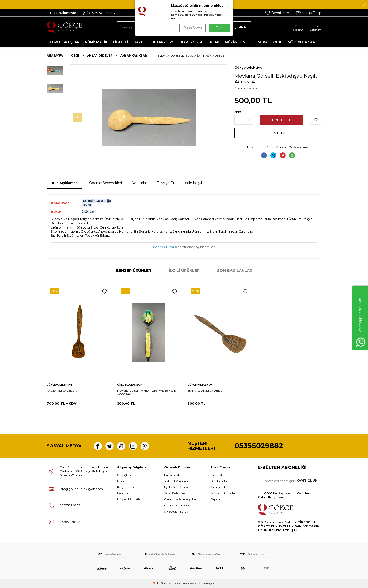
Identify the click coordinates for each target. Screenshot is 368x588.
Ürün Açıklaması (64, 183)
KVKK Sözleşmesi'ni (280, 493)
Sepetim (217, 499)
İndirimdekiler (220, 487)
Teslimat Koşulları (176, 481)
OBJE (278, 42)
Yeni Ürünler (219, 481)
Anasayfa (55, 55)
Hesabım (123, 493)
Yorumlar (140, 183)
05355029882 (259, 446)
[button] (80, 117)
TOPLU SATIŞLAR (64, 42)
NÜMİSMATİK (96, 42)
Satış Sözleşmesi (175, 493)
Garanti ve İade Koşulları (181, 499)
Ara (240, 27)
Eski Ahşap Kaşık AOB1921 (205, 390)
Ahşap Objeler (100, 55)
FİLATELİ (120, 42)
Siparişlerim (125, 475)
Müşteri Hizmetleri (130, 499)
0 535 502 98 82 (99, 13)
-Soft (159, 583)
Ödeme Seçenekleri (105, 183)
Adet (238, 112)
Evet (219, 28)
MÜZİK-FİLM (235, 42)
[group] (149, 117)
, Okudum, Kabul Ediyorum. (285, 495)
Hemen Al (278, 133)
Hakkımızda (63, 13)
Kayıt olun (307, 481)
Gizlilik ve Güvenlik (177, 505)
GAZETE (140, 42)
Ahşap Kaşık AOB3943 (62, 390)
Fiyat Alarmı (276, 147)
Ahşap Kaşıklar (134, 55)
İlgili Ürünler (184, 271)
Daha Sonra (192, 28)
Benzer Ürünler (134, 271)
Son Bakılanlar (235, 271)
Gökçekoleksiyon (249, 68)
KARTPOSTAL (193, 42)
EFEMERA (259, 42)
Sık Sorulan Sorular (177, 511)
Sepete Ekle (282, 120)
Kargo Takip (309, 13)
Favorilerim (277, 13)
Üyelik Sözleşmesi (176, 487)
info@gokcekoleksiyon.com (81, 489)
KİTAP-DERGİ (164, 42)
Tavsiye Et (253, 147)
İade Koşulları (196, 183)
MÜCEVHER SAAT (303, 42)
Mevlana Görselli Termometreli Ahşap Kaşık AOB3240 (146, 392)
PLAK (215, 42)
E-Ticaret (170, 583)
